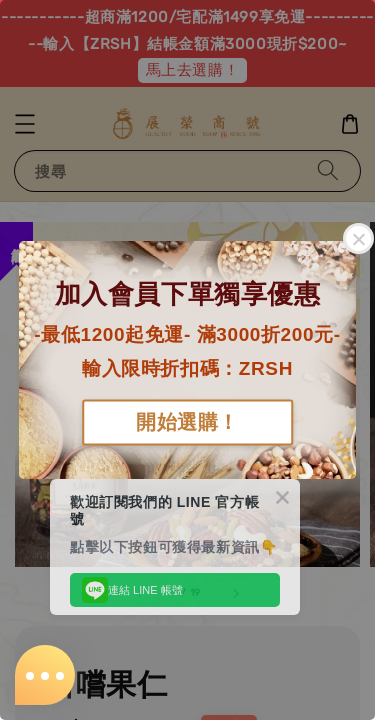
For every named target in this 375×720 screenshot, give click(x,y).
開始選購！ (187, 423)
